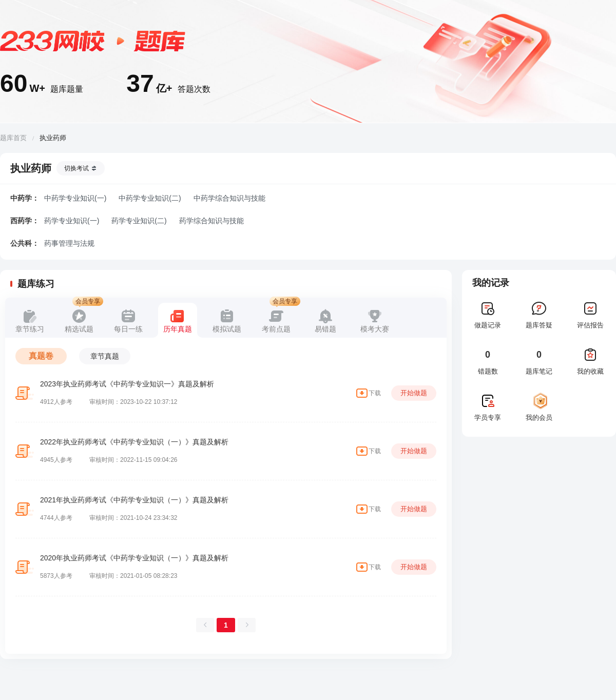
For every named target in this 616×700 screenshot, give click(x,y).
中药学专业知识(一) (75, 198)
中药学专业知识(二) (150, 198)
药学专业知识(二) (139, 221)
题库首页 (13, 138)
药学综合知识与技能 (211, 221)
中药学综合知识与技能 (229, 198)
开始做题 (414, 393)
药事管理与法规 (69, 243)
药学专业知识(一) (72, 221)
